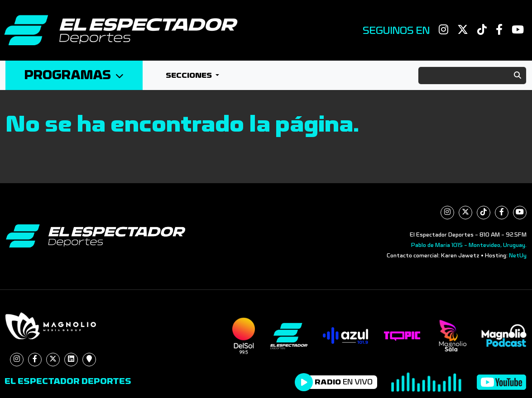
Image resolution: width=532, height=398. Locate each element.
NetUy (518, 256)
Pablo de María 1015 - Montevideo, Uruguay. (469, 245)
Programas (74, 75)
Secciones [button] (190, 75)
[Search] (472, 76)
